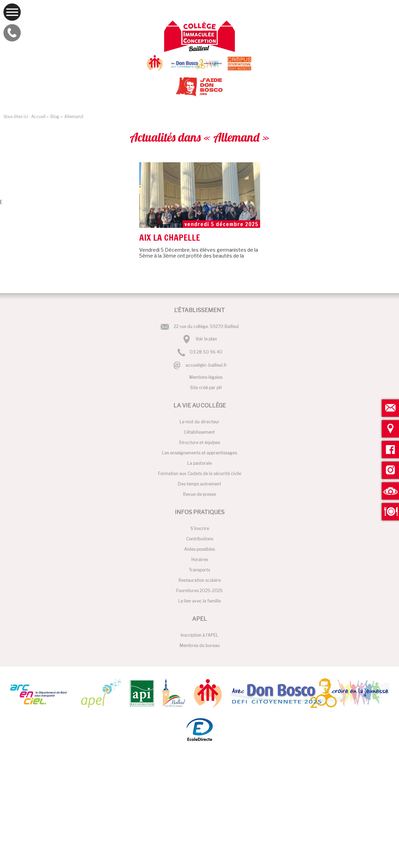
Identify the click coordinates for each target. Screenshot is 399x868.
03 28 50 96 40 (206, 352)
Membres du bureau (200, 645)
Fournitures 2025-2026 (199, 591)
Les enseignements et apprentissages (199, 453)
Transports (199, 570)
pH (219, 388)
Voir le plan (206, 339)
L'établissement (199, 432)
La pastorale (199, 463)
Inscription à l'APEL (199, 635)
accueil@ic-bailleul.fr (206, 365)
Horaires (200, 560)
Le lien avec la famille (199, 601)
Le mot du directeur (199, 422)
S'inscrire (200, 528)
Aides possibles (199, 549)
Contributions (200, 539)
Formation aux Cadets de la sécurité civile (200, 474)
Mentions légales (206, 377)
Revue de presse (199, 494)
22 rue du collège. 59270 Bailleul (206, 326)
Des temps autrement (199, 484)
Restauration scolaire (200, 580)
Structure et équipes (199, 442)
